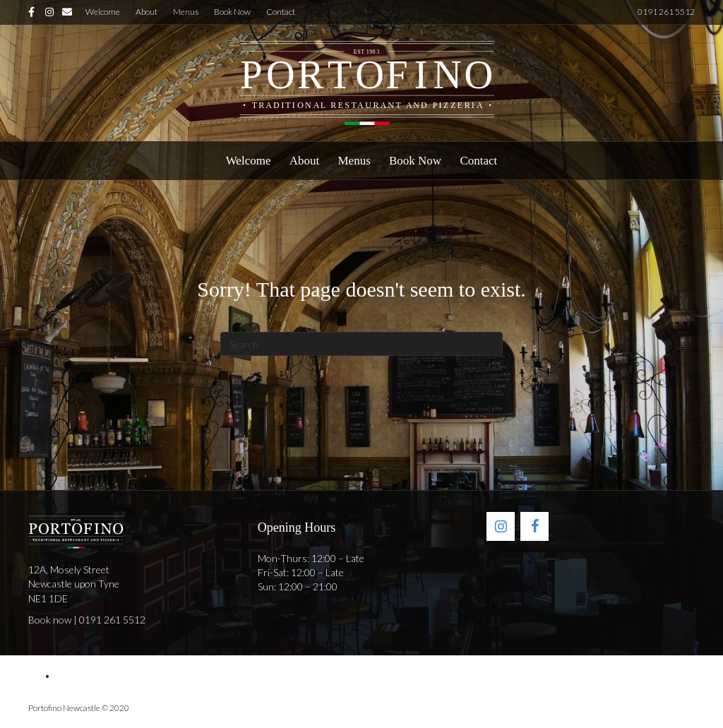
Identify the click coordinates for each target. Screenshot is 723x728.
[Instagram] (501, 526)
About (147, 12)
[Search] (361, 344)
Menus (186, 12)
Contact (281, 12)
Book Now (232, 12)
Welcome (103, 12)
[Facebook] (534, 526)
